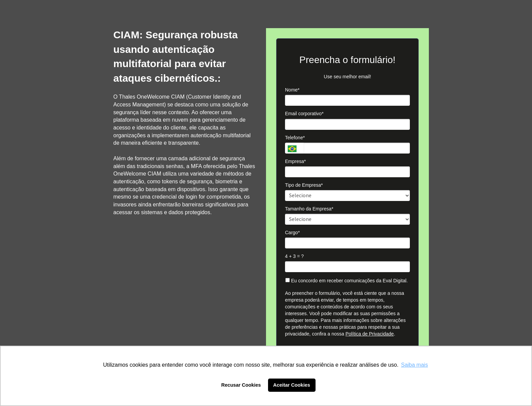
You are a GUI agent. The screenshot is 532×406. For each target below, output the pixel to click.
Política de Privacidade (369, 334)
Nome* (292, 90)
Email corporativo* (304, 114)
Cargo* (292, 232)
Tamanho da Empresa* (309, 209)
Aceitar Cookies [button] (292, 385)
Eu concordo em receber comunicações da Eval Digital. (347, 281)
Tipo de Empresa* (304, 185)
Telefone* (295, 138)
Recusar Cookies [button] (241, 385)
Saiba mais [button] (414, 365)
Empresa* (295, 161)
